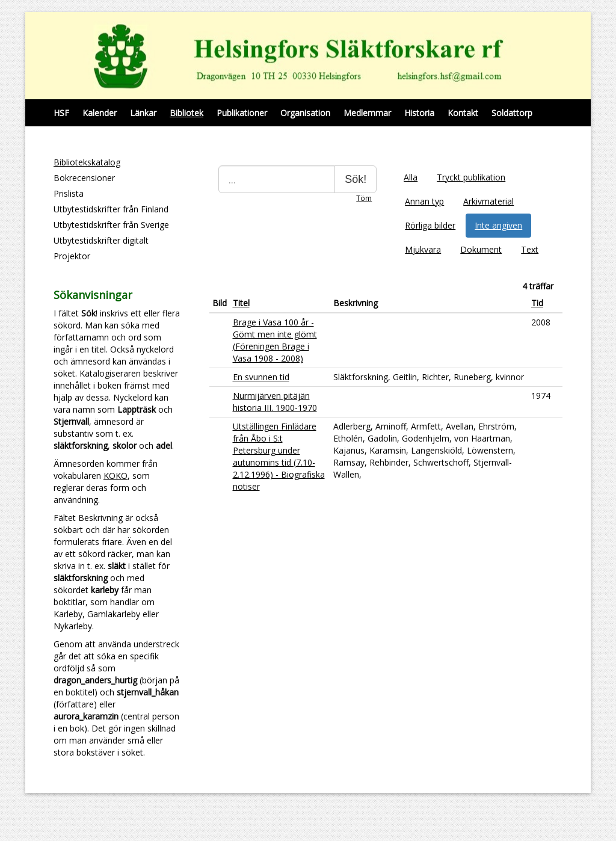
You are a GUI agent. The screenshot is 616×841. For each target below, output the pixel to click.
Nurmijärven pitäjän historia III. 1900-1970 (275, 402)
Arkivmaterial (488, 201)
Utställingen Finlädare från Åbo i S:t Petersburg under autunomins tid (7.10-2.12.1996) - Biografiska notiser (279, 456)
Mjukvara (423, 249)
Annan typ (424, 201)
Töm (364, 198)
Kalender (100, 113)
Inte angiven (498, 225)
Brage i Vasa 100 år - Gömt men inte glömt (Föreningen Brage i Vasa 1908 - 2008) (275, 340)
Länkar (143, 113)
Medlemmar (367, 113)
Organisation (305, 113)
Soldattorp (512, 113)
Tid (537, 303)
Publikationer (242, 113)
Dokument (481, 249)
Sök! (356, 179)
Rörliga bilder (430, 225)
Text (530, 249)
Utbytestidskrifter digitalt (101, 240)
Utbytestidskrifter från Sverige (111, 225)
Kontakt (463, 113)
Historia (419, 113)
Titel (241, 303)
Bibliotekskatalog (87, 162)
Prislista (69, 193)
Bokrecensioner (84, 178)
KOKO (115, 476)
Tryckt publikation (471, 177)
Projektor (72, 256)
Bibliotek (186, 113)
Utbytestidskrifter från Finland (111, 209)
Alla (411, 177)
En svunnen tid (261, 377)
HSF (61, 113)
